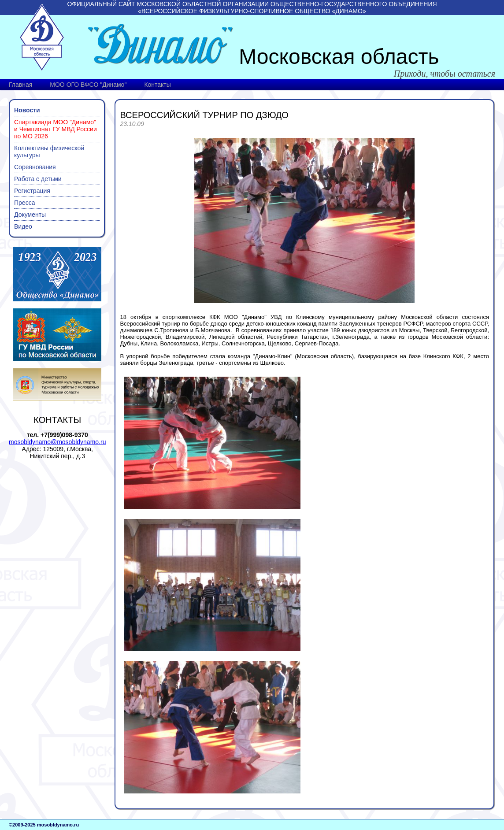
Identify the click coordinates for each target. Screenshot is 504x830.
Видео (23, 226)
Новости (27, 110)
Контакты (157, 85)
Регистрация (32, 191)
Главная (20, 85)
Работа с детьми (38, 179)
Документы (30, 215)
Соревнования (35, 167)
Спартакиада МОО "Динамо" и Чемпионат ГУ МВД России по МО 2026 (56, 129)
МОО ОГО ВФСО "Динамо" (88, 85)
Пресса (24, 203)
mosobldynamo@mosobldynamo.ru (57, 442)
